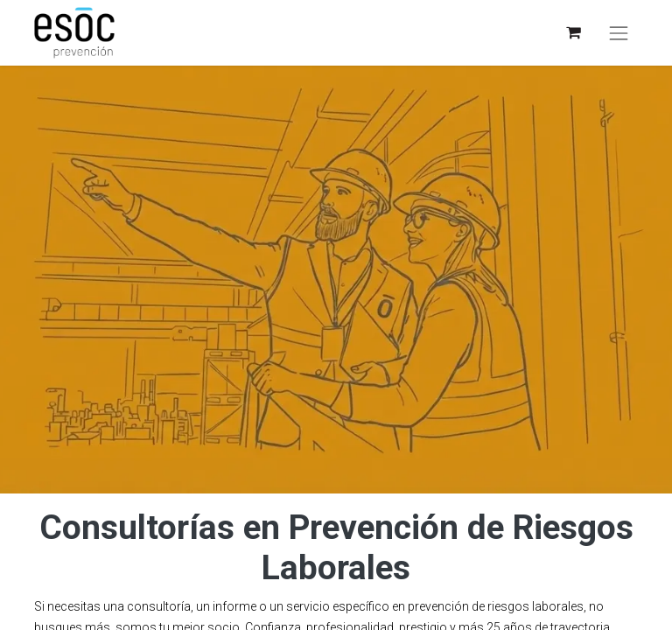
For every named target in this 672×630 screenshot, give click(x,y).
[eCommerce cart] (573, 33)
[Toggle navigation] (619, 33)
